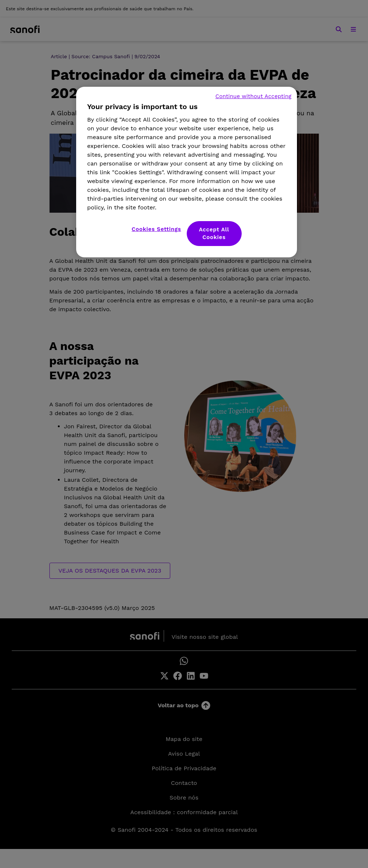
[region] (187, 172)
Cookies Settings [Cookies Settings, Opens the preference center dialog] (157, 229)
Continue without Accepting (253, 96)
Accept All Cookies (214, 233)
